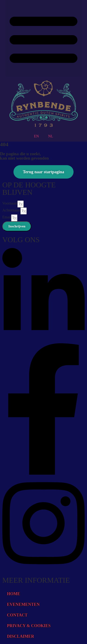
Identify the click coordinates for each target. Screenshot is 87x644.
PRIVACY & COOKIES (29, 626)
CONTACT (17, 615)
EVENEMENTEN (23, 604)
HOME (14, 594)
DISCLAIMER (21, 636)
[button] (44, 38)
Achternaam (11, 210)
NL (51, 136)
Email (7, 217)
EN (36, 136)
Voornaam (10, 203)
